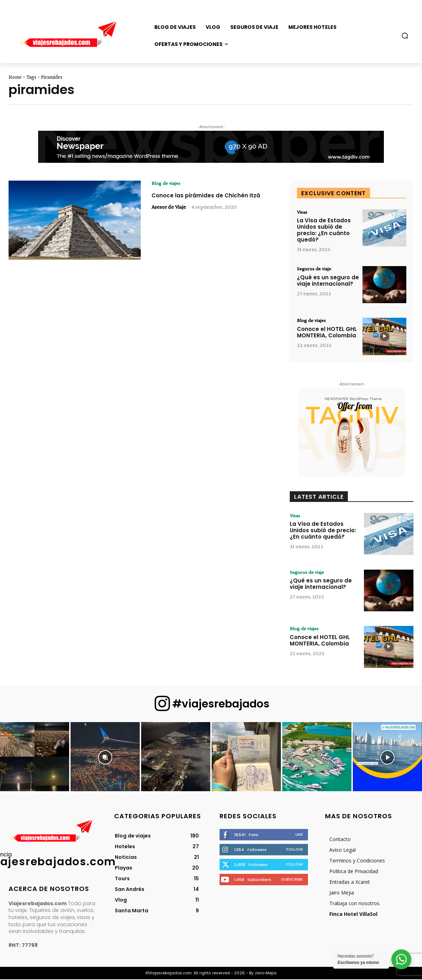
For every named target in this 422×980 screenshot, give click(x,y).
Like (299, 835)
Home (15, 77)
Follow (295, 850)
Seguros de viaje (316, 270)
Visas (303, 212)
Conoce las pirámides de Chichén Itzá (207, 200)
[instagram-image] (35, 757)
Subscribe (292, 880)
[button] (405, 36)
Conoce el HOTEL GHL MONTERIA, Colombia (327, 333)
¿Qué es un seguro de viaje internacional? (328, 282)
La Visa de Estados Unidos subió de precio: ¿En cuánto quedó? (324, 231)
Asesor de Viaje (169, 215)
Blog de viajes (167, 183)
